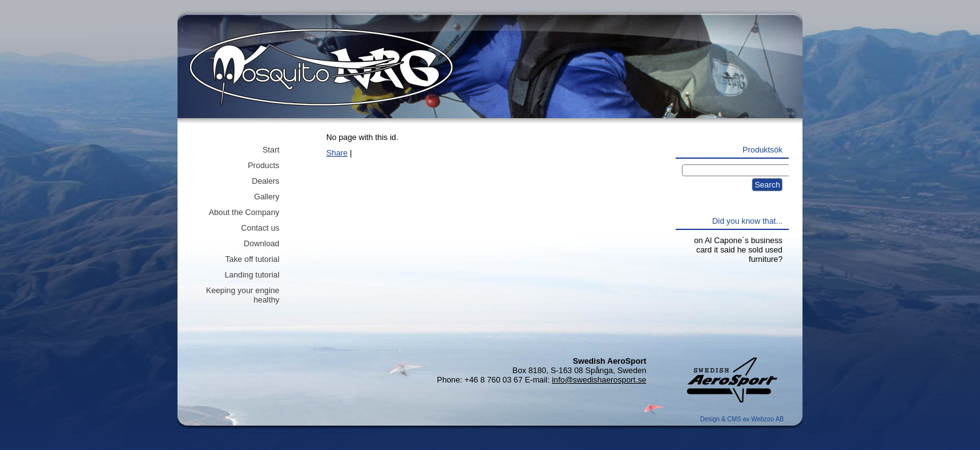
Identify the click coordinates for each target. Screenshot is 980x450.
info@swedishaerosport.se (599, 380)
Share (337, 153)
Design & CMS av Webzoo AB (742, 419)
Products (263, 165)
